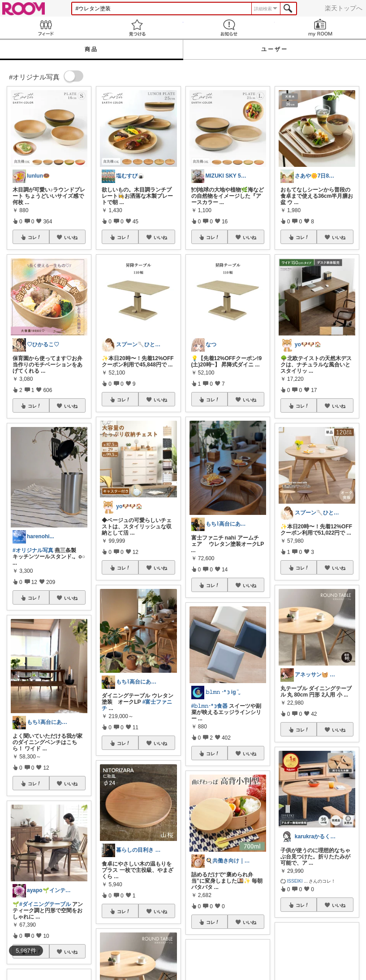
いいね (71, 237)
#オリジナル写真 (33, 550)
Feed (46, 28)
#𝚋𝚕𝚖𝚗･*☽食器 (209, 706)
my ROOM (320, 28)
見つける (137, 28)
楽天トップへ (344, 8)
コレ (34, 237)
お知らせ (229, 28)
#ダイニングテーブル (45, 904)
